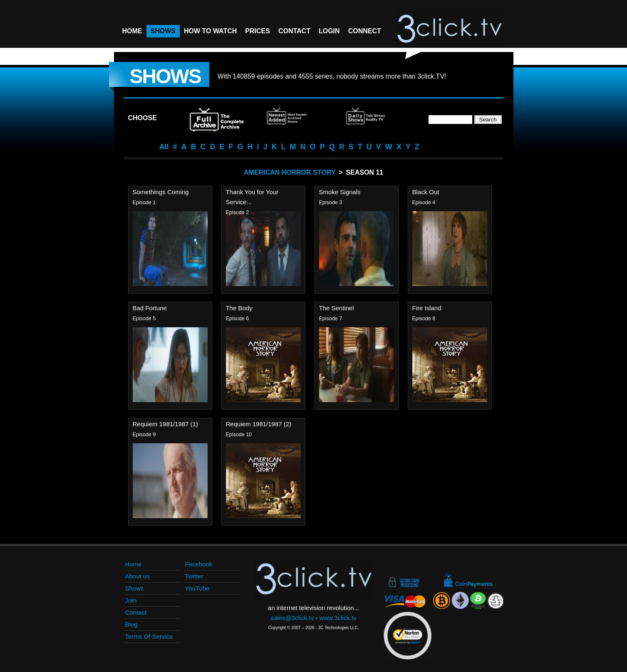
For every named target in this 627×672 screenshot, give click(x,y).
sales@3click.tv (292, 618)
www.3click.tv (338, 618)
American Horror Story (290, 172)
